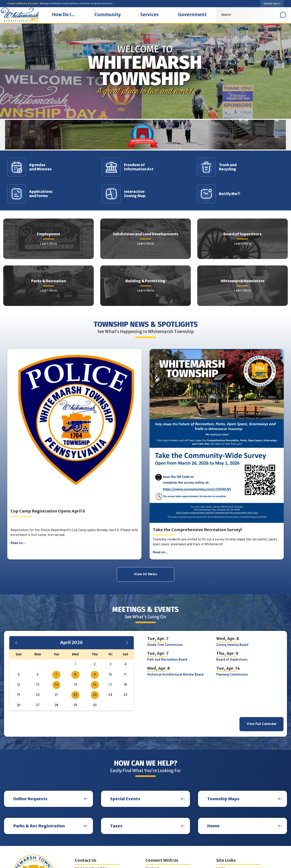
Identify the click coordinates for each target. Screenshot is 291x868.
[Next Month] (127, 643)
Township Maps (223, 799)
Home (213, 826)
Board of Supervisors (232, 660)
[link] (272, 4)
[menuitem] (63, 15)
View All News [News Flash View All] (145, 574)
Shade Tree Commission (165, 645)
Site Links (226, 860)
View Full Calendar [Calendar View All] (262, 724)
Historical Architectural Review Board (175, 675)
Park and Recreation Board (167, 660)
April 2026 (72, 643)
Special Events (125, 799)
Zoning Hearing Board (232, 645)
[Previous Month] (16, 643)
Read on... (18, 543)
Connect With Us (162, 860)
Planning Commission (232, 675)
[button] (283, 15)
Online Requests (30, 799)
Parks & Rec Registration (39, 826)
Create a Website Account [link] (23, 4)
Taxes (116, 826)
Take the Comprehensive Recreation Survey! (197, 530)
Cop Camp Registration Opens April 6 (48, 511)
